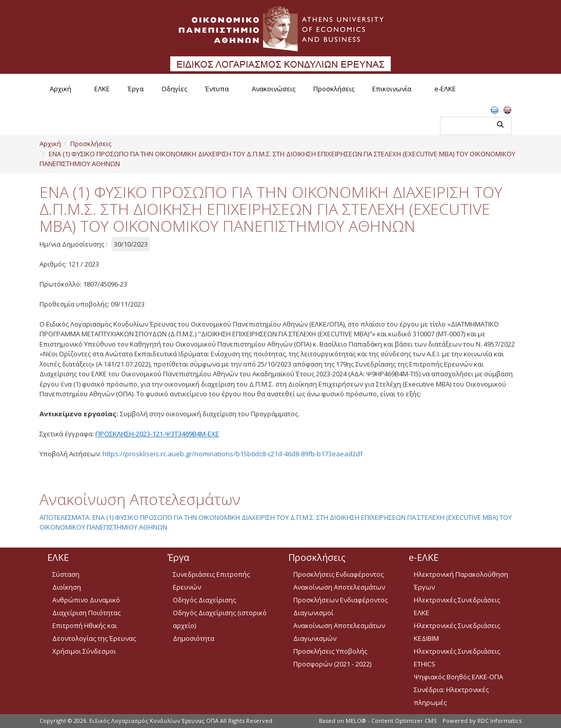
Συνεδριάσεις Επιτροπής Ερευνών (211, 581)
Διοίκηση (67, 587)
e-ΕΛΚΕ (445, 89)
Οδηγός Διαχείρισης (204, 600)
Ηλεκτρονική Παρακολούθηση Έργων (461, 581)
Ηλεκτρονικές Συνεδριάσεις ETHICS (457, 658)
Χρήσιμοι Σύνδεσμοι (84, 651)
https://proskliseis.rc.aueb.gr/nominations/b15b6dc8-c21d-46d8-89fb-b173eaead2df (233, 454)
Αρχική (61, 89)
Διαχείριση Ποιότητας (86, 613)
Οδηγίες (174, 89)
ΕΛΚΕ (102, 89)
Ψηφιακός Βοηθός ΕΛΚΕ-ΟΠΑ (458, 677)
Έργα (136, 89)
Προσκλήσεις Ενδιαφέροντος (338, 574)
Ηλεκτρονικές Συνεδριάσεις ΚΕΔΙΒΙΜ (457, 632)
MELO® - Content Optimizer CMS (391, 721)
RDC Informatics (499, 721)
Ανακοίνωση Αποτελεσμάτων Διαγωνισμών (339, 632)
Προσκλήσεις (334, 89)
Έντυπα (217, 89)
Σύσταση (66, 574)
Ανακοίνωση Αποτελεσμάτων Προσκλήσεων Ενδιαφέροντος (340, 593)
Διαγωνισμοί (313, 613)
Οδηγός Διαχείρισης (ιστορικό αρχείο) (220, 619)
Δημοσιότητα (194, 638)
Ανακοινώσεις (274, 89)
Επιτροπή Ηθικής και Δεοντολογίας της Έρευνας (94, 632)
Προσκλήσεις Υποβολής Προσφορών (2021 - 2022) (332, 658)
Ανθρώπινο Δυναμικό (86, 600)
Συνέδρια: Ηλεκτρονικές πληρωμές (451, 696)
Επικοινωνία (392, 89)
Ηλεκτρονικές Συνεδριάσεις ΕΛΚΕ (457, 606)
